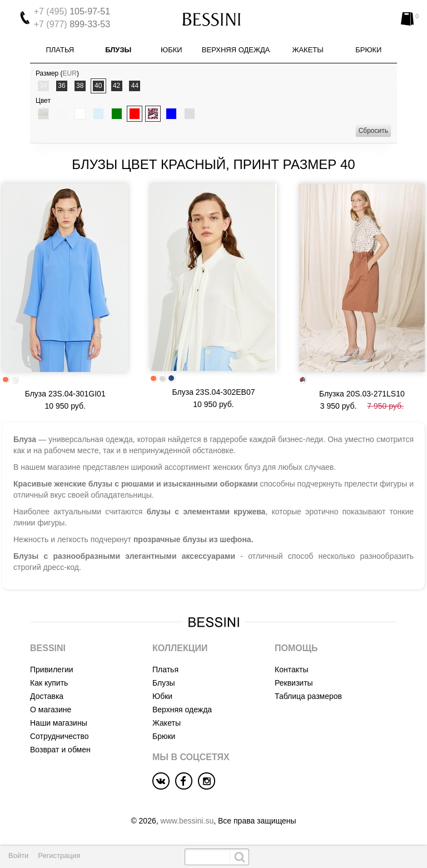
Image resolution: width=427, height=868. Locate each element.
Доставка (47, 696)
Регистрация (59, 855)
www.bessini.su (187, 821)
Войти (18, 855)
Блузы (118, 50)
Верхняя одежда (236, 50)
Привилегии (52, 669)
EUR (70, 73)
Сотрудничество (59, 736)
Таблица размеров (308, 696)
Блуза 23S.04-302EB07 (214, 392)
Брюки (368, 50)
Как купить (49, 683)
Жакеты (307, 50)
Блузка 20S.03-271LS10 (362, 394)
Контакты (291, 669)
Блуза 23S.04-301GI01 (65, 394)
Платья (60, 50)
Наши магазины (59, 723)
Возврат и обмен (60, 750)
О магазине (51, 710)
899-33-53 (72, 24)
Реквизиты (294, 683)
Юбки (172, 50)
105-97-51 (72, 11)
